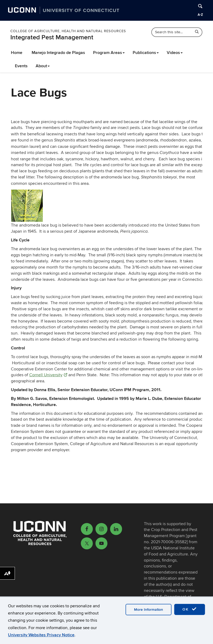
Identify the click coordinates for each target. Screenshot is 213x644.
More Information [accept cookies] (149, 610)
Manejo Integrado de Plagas (58, 53)
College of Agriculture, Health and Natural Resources (68, 31)
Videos (175, 53)
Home (17, 53)
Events (21, 66)
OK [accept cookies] (190, 609)
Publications (146, 53)
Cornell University (48, 375)
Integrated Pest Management (52, 37)
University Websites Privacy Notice (41, 635)
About (43, 66)
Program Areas (109, 53)
